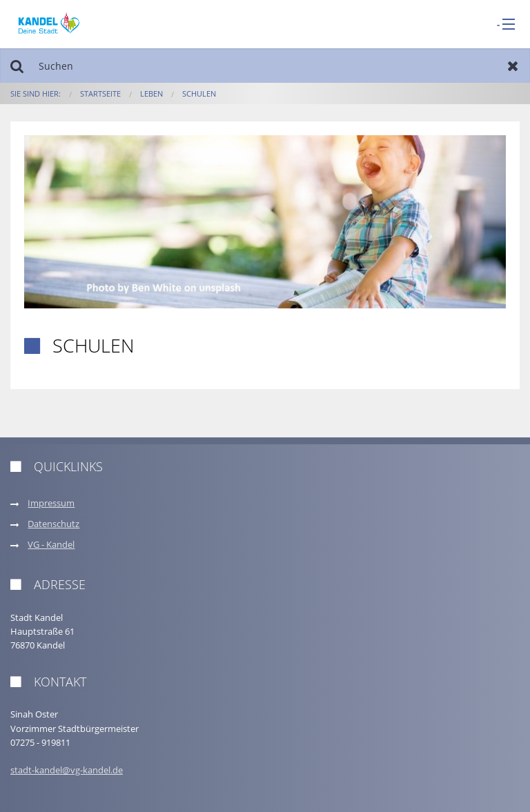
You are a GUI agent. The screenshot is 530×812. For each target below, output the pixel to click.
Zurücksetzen (513, 66)
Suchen (17, 66)
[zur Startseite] (49, 23)
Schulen (199, 93)
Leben (151, 93)
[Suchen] (265, 66)
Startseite (100, 93)
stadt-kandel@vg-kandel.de (67, 770)
